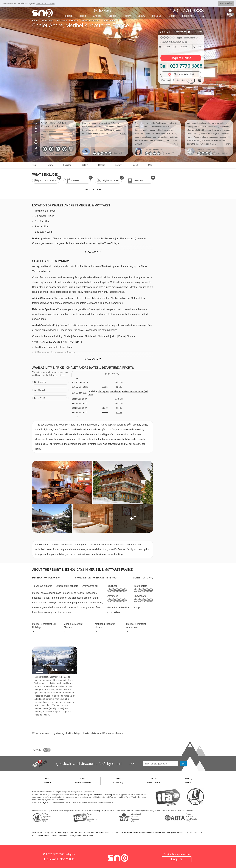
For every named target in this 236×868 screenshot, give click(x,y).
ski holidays (74, 733)
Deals (172, 16)
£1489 (119, 412)
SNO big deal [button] (226, 3)
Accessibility (118, 782)
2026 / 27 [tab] (112, 374)
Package (67, 165)
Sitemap (189, 782)
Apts (136, 626)
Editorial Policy (153, 782)
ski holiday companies (101, 810)
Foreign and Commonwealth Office (55, 802)
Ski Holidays (47, 21)
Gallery (118, 165)
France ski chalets (113, 733)
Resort (135, 165)
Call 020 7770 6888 (181, 66)
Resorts (68, 16)
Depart (101, 165)
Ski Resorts (62, 21)
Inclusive (157, 16)
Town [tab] (39, 670)
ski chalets (90, 733)
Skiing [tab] (54, 670)
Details (85, 165)
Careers (153, 779)
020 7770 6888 (56, 854)
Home (35, 21)
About (83, 779)
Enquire (177, 859)
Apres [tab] (70, 670)
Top (34, 165)
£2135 (119, 387)
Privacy (48, 782)
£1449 (119, 408)
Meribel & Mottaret (90, 21)
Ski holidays (102, 10)
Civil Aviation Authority (103, 794)
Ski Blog (189, 779)
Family (127, 16)
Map (150, 165)
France (74, 21)
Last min (188, 16)
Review (50, 165)
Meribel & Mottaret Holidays (44, 626)
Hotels (82, 16)
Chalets (97, 16)
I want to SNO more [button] (45, 3)
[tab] (46, 578)
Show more (91, 252)
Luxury (141, 16)
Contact (118, 779)
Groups (112, 16)
